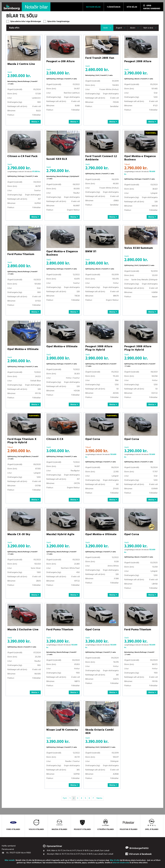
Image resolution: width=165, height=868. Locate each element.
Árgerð (119, 28)
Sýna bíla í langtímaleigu (58, 22)
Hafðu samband (152, 9)
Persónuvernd (8, 849)
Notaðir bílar (21, 860)
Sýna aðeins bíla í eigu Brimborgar (26, 22)
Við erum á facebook (139, 854)
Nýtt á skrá (148, 28)
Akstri (133, 28)
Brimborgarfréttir (139, 848)
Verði (105, 28)
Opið (147, 6)
